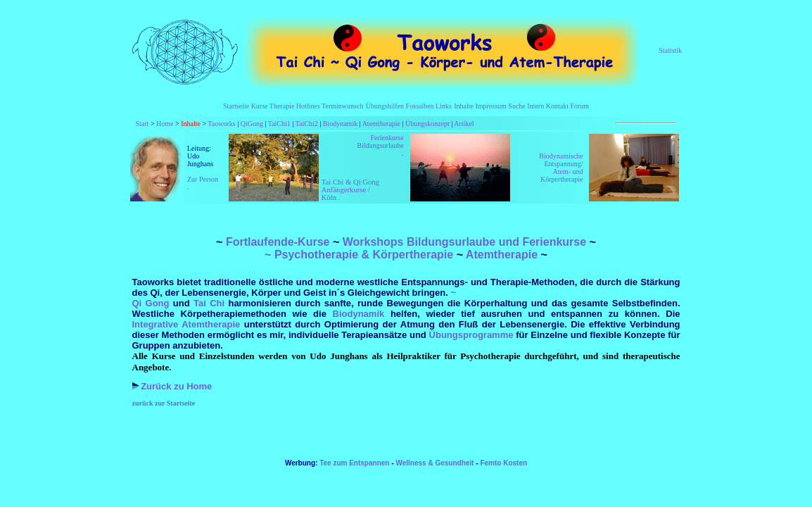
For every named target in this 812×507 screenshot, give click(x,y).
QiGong (252, 124)
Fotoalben (420, 106)
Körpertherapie (413, 255)
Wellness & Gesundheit (434, 463)
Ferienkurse (387, 138)
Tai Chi (211, 303)
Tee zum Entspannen (355, 463)
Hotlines (308, 106)
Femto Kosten (503, 463)
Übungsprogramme (471, 335)
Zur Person (203, 179)
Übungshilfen (385, 106)
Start (142, 124)
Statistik (670, 50)
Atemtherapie (381, 124)
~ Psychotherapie (311, 255)
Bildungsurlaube (380, 145)
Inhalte (464, 106)
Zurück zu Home (176, 386)
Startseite (236, 106)
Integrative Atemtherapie (188, 324)
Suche (516, 106)
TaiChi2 (307, 124)
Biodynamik (340, 124)
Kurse (260, 106)
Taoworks (221, 124)
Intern (535, 106)
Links (443, 106)
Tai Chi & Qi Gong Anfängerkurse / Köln (350, 190)
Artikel (463, 124)
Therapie (282, 106)
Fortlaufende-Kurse (278, 242)
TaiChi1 (279, 124)
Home (165, 124)
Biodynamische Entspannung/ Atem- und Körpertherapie (561, 168)
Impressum (490, 106)
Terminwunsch (342, 106)
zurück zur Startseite (164, 403)
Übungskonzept (427, 124)
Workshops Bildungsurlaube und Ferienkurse (464, 242)
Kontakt (558, 106)
